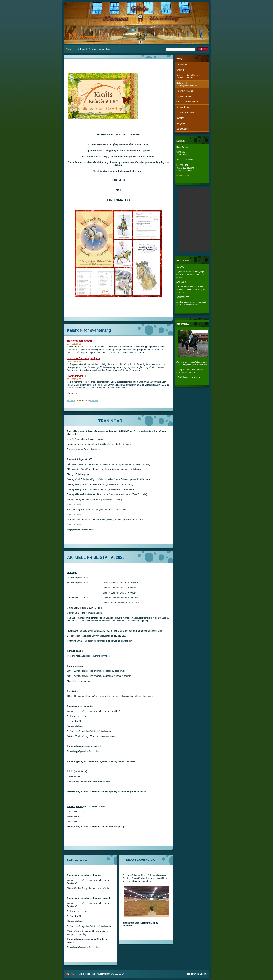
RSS (72, 974)
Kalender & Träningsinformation (186, 84)
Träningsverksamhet (186, 91)
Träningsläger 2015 (78, 376)
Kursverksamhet (184, 96)
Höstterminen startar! (79, 341)
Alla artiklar (72, 393)
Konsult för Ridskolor (186, 113)
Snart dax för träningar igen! (83, 358)
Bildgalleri (181, 123)
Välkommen (72, 49)
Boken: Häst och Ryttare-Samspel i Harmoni (188, 77)
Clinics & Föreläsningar (187, 102)
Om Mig (180, 70)
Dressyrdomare (184, 107)
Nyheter (180, 118)
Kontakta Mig (182, 129)
